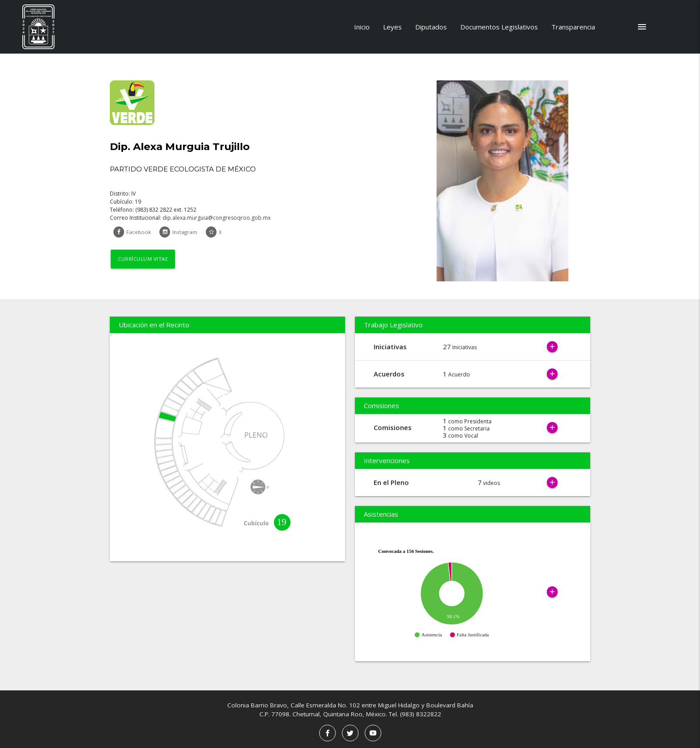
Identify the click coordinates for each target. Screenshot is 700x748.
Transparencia (573, 27)
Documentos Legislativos (499, 27)
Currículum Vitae (144, 260)
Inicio (362, 27)
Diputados (431, 27)
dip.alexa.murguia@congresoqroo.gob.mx (217, 218)
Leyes (392, 27)
